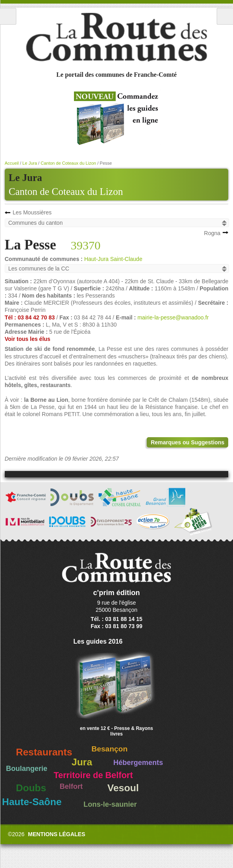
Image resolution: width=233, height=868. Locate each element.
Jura (82, 762)
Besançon (110, 749)
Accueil (12, 163)
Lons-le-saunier (110, 804)
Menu (8, 16)
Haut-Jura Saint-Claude (113, 259)
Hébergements (138, 763)
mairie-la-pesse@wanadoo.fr (173, 317)
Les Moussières (32, 212)
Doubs (31, 788)
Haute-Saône (32, 802)
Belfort (71, 786)
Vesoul (123, 788)
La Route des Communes (116, 37)
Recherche (225, 16)
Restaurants (44, 752)
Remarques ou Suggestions (187, 442)
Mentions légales (56, 834)
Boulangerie (27, 769)
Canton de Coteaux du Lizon (66, 192)
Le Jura (30, 163)
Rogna (212, 233)
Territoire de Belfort (93, 775)
